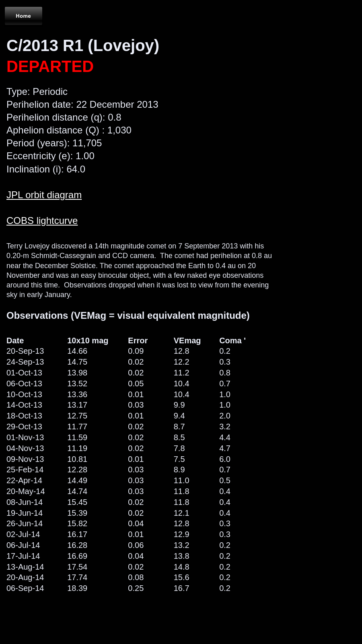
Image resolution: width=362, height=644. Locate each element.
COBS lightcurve (42, 220)
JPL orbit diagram (44, 195)
